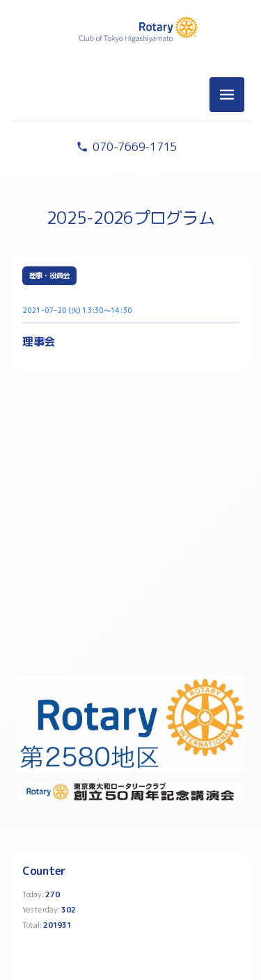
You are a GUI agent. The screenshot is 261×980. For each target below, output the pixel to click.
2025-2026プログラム (130, 218)
